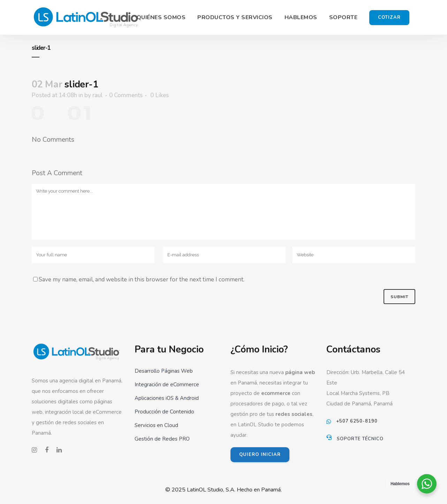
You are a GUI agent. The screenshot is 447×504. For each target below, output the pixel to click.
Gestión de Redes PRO (162, 439)
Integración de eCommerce (167, 385)
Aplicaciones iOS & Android (167, 398)
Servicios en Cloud (156, 425)
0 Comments (126, 95)
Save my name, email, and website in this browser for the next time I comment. (142, 280)
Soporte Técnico (360, 439)
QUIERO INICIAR (260, 455)
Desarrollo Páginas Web (164, 371)
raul (98, 95)
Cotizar (389, 17)
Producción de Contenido (164, 412)
